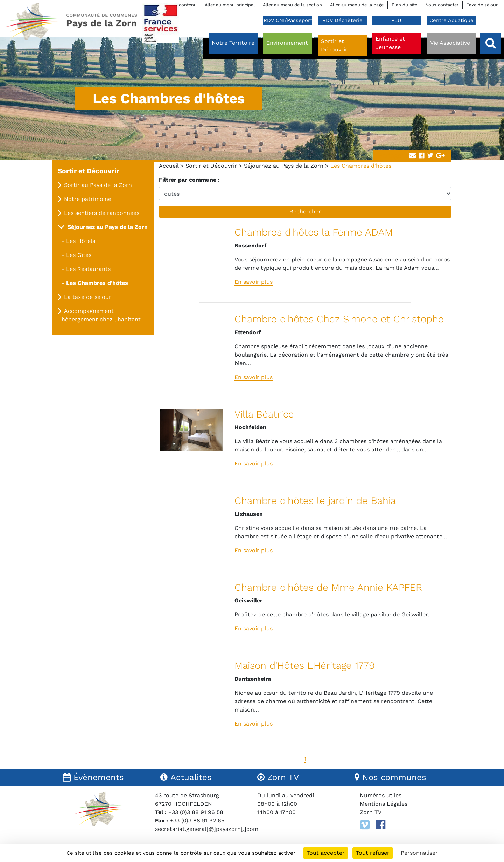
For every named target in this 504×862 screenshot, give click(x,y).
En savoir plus (254, 282)
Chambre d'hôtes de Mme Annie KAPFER (328, 587)
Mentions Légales (384, 804)
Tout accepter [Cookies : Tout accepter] (326, 853)
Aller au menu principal (230, 5)
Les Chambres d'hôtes (97, 283)
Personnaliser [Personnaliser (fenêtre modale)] (419, 853)
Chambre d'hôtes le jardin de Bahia (315, 501)
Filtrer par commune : (189, 180)
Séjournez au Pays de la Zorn (284, 166)
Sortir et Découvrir (211, 166)
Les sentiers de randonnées (102, 213)
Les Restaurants (88, 269)
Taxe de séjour (482, 5)
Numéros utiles (381, 795)
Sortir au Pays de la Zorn (98, 185)
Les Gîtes (79, 255)
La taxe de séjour (88, 297)
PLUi (397, 20)
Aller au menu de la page (357, 5)
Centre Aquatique (451, 20)
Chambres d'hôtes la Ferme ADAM (314, 232)
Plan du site (404, 5)
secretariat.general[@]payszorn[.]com (207, 829)
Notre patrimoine (88, 199)
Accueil (169, 166)
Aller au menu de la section (292, 5)
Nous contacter (442, 5)
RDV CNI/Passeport (288, 20)
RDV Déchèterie (342, 20)
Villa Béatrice (264, 414)
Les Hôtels (81, 241)
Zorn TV (371, 812)
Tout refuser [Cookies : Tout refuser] (373, 853)
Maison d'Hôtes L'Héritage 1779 (305, 665)
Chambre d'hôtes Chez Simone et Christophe (339, 319)
